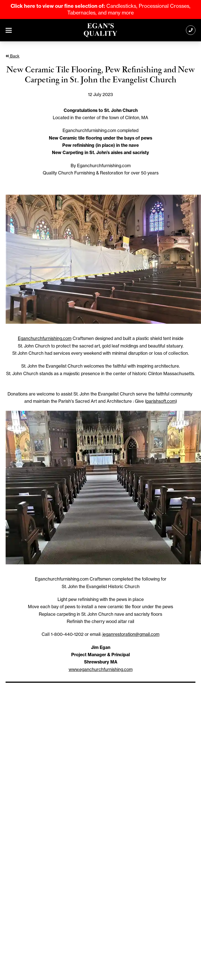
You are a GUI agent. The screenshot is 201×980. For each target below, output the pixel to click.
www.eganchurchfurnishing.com (101, 669)
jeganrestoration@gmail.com (131, 634)
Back (13, 56)
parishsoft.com (161, 401)
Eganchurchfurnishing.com (45, 338)
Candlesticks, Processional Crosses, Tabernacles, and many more (100, 9)
